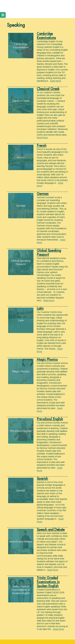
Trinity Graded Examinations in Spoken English (48, 582)
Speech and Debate (51, 530)
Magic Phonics (47, 360)
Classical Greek (48, 89)
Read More (56, 81)
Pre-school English (50, 419)
